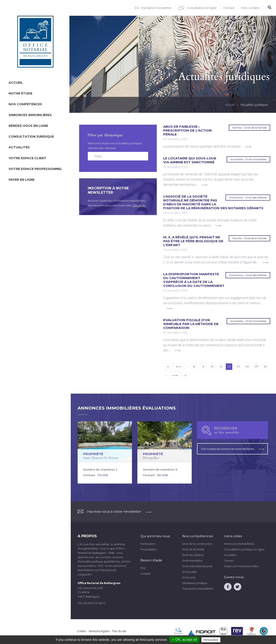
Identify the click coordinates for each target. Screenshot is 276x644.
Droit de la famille (193, 549)
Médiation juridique (195, 583)
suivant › (175, 375)
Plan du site (119, 631)
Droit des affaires (193, 555)
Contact (229, 8)
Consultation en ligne (202, 8)
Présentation (149, 549)
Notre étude (20, 93)
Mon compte (250, 8)
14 (247, 367)
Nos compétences (25, 104)
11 (221, 367)
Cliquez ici (139, 205)
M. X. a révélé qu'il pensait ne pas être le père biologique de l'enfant (193, 241)
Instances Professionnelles (241, 566)
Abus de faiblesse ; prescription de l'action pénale (187, 130)
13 (238, 367)
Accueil (16, 83)
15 (256, 367)
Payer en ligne (22, 180)
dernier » (186, 375)
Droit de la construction (197, 543)
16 (265, 367)
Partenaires (148, 543)
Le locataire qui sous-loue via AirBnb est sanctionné (190, 160)
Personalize (211, 640)
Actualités (19, 147)
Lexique (146, 573)
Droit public (190, 572)
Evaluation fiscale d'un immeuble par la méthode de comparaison (191, 324)
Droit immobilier (192, 560)
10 (212, 367)
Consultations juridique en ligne (244, 549)
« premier (168, 367)
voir (105, 452)
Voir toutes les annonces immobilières (232, 449)
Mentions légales (99, 631)
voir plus (248, 147)
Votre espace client (27, 158)
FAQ (143, 568)
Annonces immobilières (30, 115)
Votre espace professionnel (35, 169)
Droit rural (189, 577)
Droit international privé (197, 566)
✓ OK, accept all (184, 640)
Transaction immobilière (198, 588)
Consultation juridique (31, 137)
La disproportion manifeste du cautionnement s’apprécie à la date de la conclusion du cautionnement (194, 280)
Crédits (81, 631)
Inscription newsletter (157, 8)
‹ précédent (179, 367)
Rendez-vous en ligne (28, 126)
